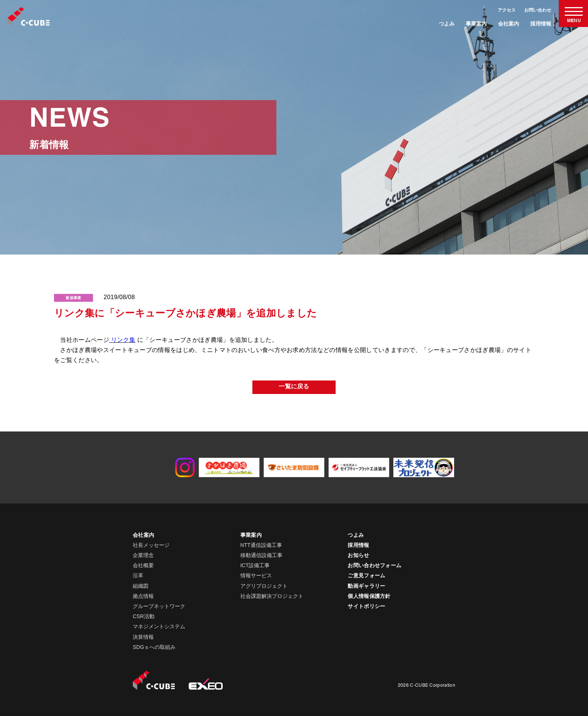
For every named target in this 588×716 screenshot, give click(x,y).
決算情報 (143, 637)
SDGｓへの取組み (154, 647)
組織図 (141, 586)
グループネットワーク (159, 606)
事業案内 (476, 24)
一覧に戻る (294, 387)
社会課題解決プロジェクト (272, 596)
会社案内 (508, 24)
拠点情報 (143, 596)
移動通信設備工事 (261, 555)
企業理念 (143, 555)
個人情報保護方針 (369, 596)
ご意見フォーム (366, 575)
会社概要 (143, 565)
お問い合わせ (538, 10)
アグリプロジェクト (264, 586)
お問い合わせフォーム (374, 565)
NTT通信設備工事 (261, 545)
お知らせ (358, 555)
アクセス (507, 10)
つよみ (447, 24)
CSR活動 (144, 616)
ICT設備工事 (255, 565)
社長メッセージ (151, 545)
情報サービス (256, 575)
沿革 (138, 575)
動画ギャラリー (366, 586)
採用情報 (541, 24)
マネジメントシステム (159, 626)
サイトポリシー (366, 606)
